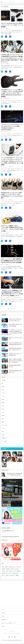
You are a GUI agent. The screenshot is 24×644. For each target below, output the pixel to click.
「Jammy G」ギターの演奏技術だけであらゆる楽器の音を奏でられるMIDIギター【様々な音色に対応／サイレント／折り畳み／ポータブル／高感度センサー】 (12, 293)
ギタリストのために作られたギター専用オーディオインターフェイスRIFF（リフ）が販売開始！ (12, 25)
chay (7, 571)
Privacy (3, 616)
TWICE (12, 569)
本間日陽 (17, 575)
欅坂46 (3, 432)
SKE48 (3, 419)
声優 (2, 383)
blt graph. (8, 569)
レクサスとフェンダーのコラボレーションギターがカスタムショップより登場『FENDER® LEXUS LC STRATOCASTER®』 (12, 127)
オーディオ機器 (4, 441)
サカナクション (17, 569)
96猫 (10, 571)
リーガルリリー (19, 567)
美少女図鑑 (3, 380)
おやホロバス (12, 575)
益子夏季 (4, 569)
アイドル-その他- (4, 425)
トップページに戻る (13, 309)
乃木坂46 (3, 435)
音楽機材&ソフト (8, 29)
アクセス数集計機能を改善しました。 (8, 531)
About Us (3, 613)
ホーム (3, 610)
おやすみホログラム (12, 567)
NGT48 (3, 409)
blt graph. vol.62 (4, 540)
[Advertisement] (12, 594)
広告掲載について (5, 620)
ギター (3, 29)
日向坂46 (3, 416)
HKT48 (3, 412)
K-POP (3, 390)
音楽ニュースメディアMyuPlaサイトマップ (9, 623)
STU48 (3, 406)
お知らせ (3, 626)
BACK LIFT (19, 571)
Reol (3, 567)
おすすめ (14, 298)
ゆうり (3, 575)
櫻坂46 (3, 422)
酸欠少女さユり (5, 573)
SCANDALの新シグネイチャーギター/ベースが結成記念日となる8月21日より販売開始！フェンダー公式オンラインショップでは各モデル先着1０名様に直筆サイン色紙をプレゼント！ (12, 58)
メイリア (14, 571)
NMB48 (3, 403)
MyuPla (12, 2)
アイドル (3, 396)
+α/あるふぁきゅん (15, 573)
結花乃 (6, 567)
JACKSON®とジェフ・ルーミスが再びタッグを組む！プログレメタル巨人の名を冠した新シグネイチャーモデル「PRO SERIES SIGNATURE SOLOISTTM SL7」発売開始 (12, 93)
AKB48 (3, 399)
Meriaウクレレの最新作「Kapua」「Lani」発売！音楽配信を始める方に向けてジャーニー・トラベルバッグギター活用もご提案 (12, 228)
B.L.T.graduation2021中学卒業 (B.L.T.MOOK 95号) (10, 537)
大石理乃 (7, 575)
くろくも (10, 573)
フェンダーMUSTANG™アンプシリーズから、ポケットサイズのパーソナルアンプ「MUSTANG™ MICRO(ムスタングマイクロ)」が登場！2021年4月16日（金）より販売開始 (12, 161)
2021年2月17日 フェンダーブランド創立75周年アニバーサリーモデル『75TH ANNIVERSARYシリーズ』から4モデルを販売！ (12, 195)
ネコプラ (4, 571)
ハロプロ (3, 428)
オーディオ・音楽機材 (6, 298)
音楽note (3, 387)
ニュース (6, 167)
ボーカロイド (4, 393)
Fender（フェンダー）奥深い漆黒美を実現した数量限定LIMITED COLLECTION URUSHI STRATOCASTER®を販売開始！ (12, 261)
